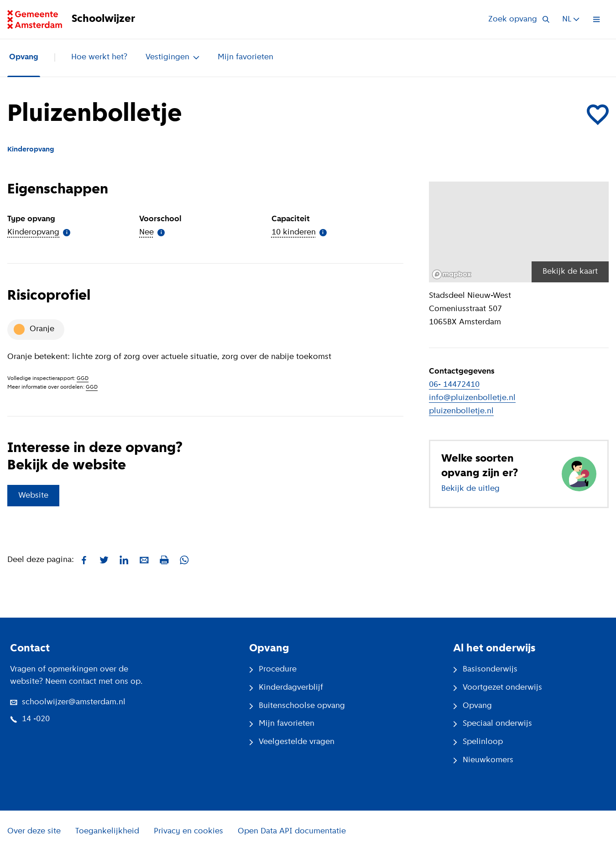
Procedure (273, 669)
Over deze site (34, 831)
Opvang (24, 57)
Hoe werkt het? (99, 57)
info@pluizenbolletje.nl (472, 398)
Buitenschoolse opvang (297, 706)
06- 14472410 (454, 385)
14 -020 (30, 719)
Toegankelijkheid (107, 831)
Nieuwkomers (483, 760)
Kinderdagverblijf (286, 688)
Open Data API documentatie (292, 831)
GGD (83, 379)
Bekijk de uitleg (470, 489)
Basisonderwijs (485, 669)
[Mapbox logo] (452, 274)
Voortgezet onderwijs (498, 688)
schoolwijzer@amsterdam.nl (68, 702)
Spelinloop (478, 742)
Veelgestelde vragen (292, 742)
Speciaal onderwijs (493, 724)
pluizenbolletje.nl (461, 411)
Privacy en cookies (188, 831)
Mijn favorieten (245, 57)
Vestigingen (172, 57)
